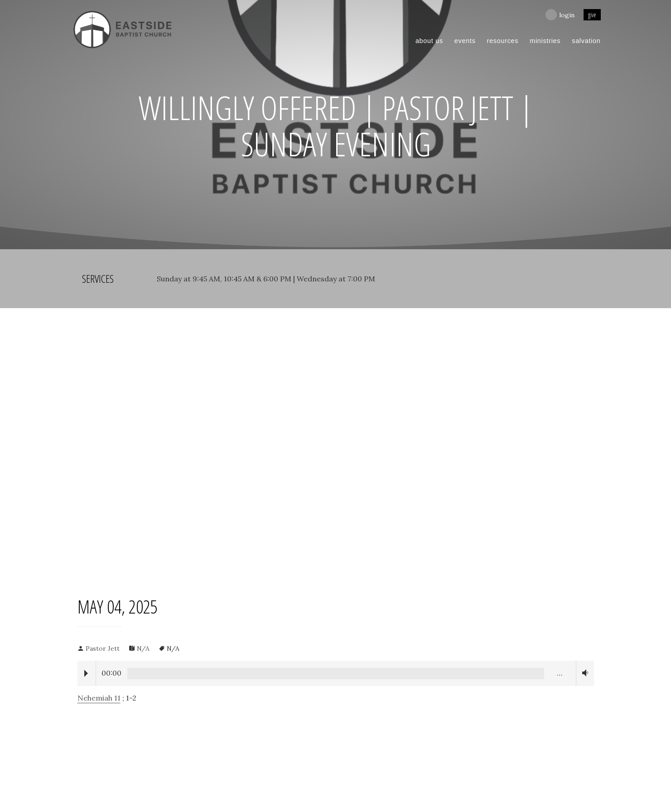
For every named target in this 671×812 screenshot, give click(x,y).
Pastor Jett (103, 648)
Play (86, 673)
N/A (143, 648)
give (592, 15)
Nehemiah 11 (99, 698)
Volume (583, 673)
